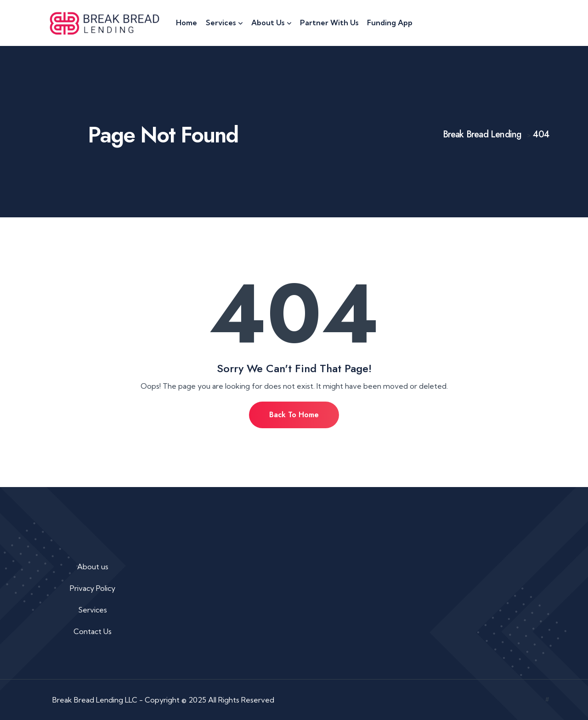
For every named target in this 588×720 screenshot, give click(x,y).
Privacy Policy (93, 588)
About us (93, 567)
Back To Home (294, 415)
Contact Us (93, 631)
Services (93, 610)
